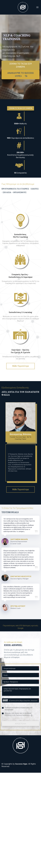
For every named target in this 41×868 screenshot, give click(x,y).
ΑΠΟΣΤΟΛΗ (20, 723)
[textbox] (20, 138)
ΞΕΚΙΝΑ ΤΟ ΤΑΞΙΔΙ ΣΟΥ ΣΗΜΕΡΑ (21, 65)
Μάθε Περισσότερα (20, 366)
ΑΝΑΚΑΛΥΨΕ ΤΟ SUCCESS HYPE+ (20, 75)
